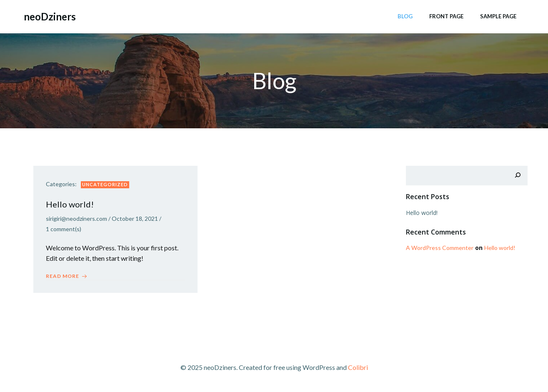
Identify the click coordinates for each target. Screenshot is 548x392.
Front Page (446, 16)
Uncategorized (105, 184)
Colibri (358, 367)
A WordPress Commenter (440, 248)
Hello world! (422, 213)
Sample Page (498, 16)
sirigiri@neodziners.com (76, 218)
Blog (405, 16)
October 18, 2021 (135, 218)
